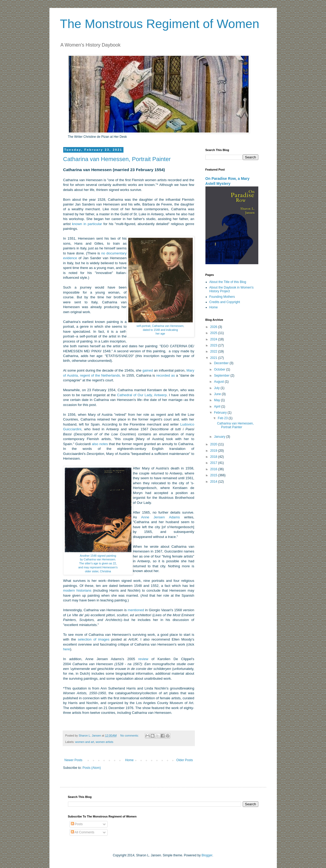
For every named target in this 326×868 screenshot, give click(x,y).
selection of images (94, 639)
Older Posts (185, 760)
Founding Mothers (222, 297)
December (222, 363)
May (217, 400)
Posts (77, 824)
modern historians (77, 590)
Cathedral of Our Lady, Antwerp (142, 395)
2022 (214, 351)
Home (129, 760)
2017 (214, 463)
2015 (214, 475)
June (218, 394)
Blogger (207, 855)
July (217, 388)
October (220, 369)
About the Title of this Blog (228, 282)
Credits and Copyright (225, 302)
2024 (214, 339)
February (221, 413)
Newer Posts (74, 760)
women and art (84, 742)
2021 (214, 358)
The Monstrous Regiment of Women (160, 24)
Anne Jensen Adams (160, 517)
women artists (105, 742)
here (67, 649)
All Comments (83, 832)
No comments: (130, 735)
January (220, 437)
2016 (214, 469)
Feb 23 (223, 418)
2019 (214, 451)
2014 (214, 482)
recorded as (166, 375)
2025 (214, 333)
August (219, 382)
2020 (214, 444)
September (222, 376)
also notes (100, 444)
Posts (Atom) (92, 768)
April (217, 406)
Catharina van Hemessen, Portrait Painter (117, 159)
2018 (214, 457)
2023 (214, 345)
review (143, 659)
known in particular (87, 224)
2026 (214, 327)
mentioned (136, 610)
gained (148, 370)
